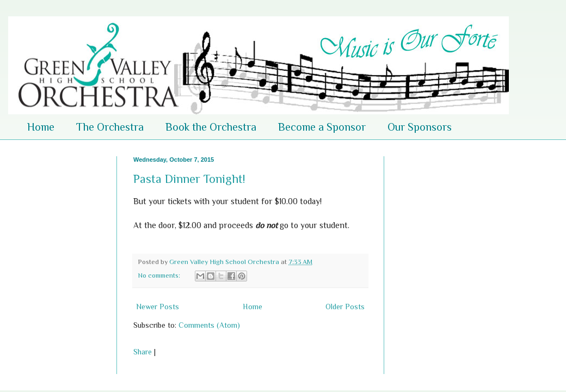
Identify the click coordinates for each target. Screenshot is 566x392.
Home (41, 127)
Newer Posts (158, 307)
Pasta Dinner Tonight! (189, 179)
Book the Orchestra (211, 127)
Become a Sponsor (322, 127)
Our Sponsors (420, 127)
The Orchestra (110, 127)
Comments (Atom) (209, 325)
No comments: (160, 275)
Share (143, 352)
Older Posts (345, 307)
